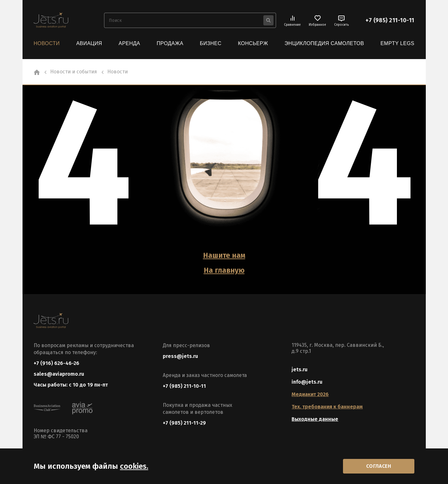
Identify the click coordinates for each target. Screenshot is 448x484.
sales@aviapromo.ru (59, 374)
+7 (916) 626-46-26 (56, 363)
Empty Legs (397, 43)
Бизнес (211, 43)
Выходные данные (315, 418)
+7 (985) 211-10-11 (390, 20)
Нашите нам (224, 255)
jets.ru (300, 369)
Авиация (89, 43)
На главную (224, 270)
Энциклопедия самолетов (324, 43)
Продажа (170, 43)
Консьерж (253, 43)
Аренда (129, 43)
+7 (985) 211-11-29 (184, 422)
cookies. (134, 466)
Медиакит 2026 (310, 394)
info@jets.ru (307, 381)
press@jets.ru (180, 356)
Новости (47, 43)
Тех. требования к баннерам (327, 406)
